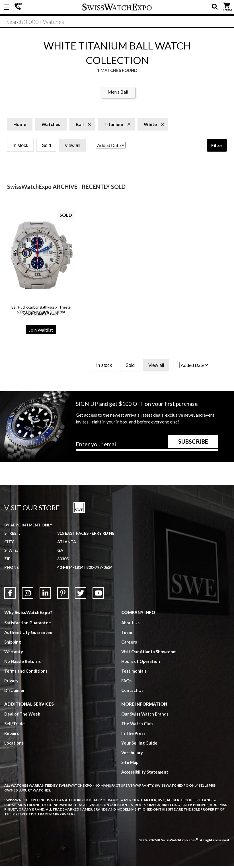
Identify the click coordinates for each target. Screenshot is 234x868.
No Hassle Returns (22, 663)
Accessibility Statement (145, 774)
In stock (20, 147)
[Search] (117, 22)
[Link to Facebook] (10, 595)
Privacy (12, 682)
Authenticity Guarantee (29, 634)
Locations (14, 745)
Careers (129, 644)
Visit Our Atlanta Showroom (149, 653)
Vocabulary (133, 755)
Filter (217, 147)
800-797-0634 (99, 569)
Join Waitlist (41, 332)
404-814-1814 (19, 7)
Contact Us (133, 692)
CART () (226, 6)
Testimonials (134, 673)
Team (127, 634)
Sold (46, 147)
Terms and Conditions (26, 673)
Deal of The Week (22, 716)
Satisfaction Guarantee (28, 624)
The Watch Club (137, 726)
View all (72, 147)
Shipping (13, 644)
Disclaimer (15, 692)
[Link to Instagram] (28, 595)
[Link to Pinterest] (63, 595)
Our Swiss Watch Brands (145, 716)
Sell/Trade (15, 726)
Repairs (12, 735)
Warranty (14, 653)
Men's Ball (118, 94)
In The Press (134, 735)
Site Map (130, 764)
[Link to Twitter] (81, 595)
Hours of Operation (141, 663)
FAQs (127, 682)
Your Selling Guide (140, 745)
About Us (131, 624)
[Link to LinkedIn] (45, 595)
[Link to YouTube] (98, 595)
